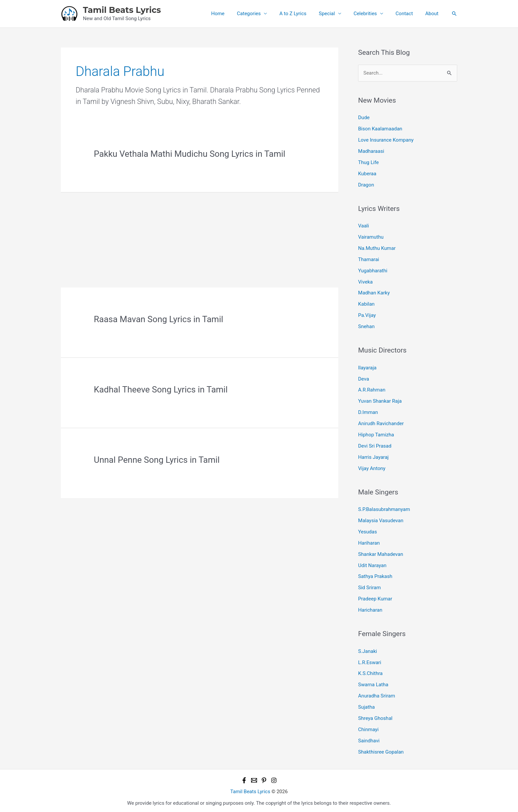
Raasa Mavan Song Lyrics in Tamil (159, 319)
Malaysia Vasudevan (381, 520)
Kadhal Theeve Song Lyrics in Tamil (161, 389)
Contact (408, 14)
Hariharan (369, 542)
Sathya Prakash (375, 575)
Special (335, 14)
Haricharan (370, 609)
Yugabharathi (373, 270)
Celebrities (371, 14)
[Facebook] (244, 778)
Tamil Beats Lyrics (122, 10)
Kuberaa (367, 173)
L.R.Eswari (370, 661)
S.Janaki (368, 650)
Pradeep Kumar (375, 597)
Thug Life (368, 162)
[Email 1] (254, 778)
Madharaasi (371, 151)
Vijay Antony (372, 467)
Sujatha (366, 705)
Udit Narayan (372, 564)
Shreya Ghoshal (375, 717)
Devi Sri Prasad (375, 445)
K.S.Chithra (370, 672)
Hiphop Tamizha (376, 434)
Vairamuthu (371, 237)
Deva (364, 378)
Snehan (366, 326)
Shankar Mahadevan (381, 553)
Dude (364, 118)
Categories (262, 14)
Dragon (366, 185)
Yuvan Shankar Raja (380, 400)
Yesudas (368, 530)
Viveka (365, 281)
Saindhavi (369, 739)
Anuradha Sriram (377, 694)
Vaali (364, 225)
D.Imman (368, 412)
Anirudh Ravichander (381, 423)
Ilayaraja (367, 367)
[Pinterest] (264, 778)
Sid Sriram (369, 586)
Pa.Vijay (367, 315)
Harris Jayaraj (373, 456)
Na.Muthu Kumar (377, 248)
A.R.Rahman (372, 389)
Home (234, 14)
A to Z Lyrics (304, 14)
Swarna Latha (373, 683)
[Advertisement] (200, 239)
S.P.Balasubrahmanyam (384, 508)
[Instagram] (274, 778)
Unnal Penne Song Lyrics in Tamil (157, 460)
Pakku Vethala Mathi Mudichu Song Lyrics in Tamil (190, 154)
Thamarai (369, 259)
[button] (454, 14)
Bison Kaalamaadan (380, 129)
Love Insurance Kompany (386, 140)
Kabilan (366, 304)
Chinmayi (368, 727)
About (433, 14)
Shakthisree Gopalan (381, 750)
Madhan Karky (374, 292)
